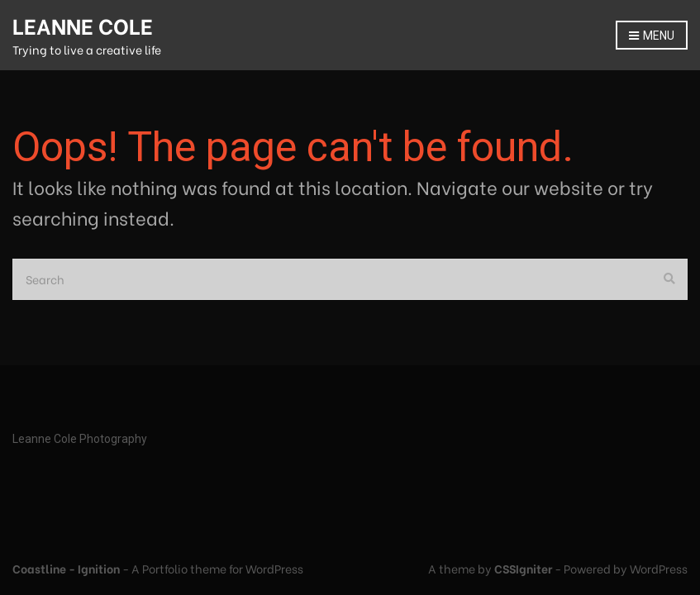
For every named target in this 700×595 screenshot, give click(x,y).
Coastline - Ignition (66, 568)
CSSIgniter (523, 568)
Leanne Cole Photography (80, 439)
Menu (652, 36)
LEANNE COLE (83, 25)
